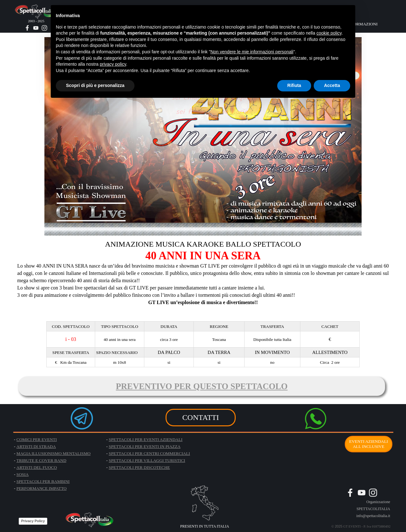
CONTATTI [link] (201, 417)
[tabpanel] (203, 276)
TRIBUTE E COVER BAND (41, 460)
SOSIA (23, 474)
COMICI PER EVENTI (37, 439)
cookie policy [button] (329, 33)
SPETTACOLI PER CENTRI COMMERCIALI (149, 453)
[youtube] (36, 28)
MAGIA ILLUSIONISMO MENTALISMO (54, 453)
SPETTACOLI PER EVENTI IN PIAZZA (145, 446)
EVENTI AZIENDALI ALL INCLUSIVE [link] (369, 444)
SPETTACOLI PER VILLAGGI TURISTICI (147, 460)
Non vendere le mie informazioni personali (252, 52)
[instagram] (44, 28)
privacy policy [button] (113, 64)
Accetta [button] (332, 85)
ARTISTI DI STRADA (36, 446)
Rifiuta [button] (294, 85)
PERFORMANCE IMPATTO (42, 488)
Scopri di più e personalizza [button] (95, 85)
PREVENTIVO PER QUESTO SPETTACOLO (202, 386)
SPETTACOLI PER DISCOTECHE (139, 467)
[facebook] (27, 28)
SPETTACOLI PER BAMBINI (43, 481)
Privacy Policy (33, 521)
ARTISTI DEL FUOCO (37, 467)
